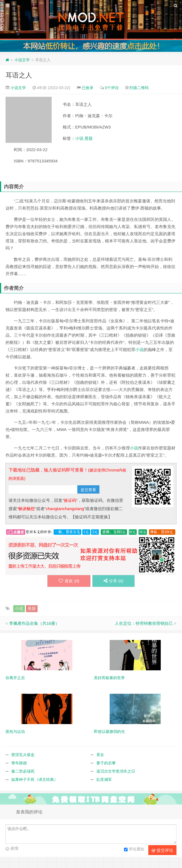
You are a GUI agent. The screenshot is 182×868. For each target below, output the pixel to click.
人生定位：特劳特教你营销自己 (144, 623)
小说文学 (22, 60)
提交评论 (162, 850)
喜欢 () (69, 581)
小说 (79, 138)
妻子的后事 (106, 763)
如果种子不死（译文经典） (35, 779)
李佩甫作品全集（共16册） (34, 623)
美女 (100, 755)
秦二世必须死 (23, 771)
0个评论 (112, 88)
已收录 (88, 88)
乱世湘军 (104, 779)
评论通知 (134, 850)
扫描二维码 (139, 88)
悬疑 (89, 138)
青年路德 (19, 763)
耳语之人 (19, 75)
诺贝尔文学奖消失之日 (116, 771)
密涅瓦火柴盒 (23, 755)
